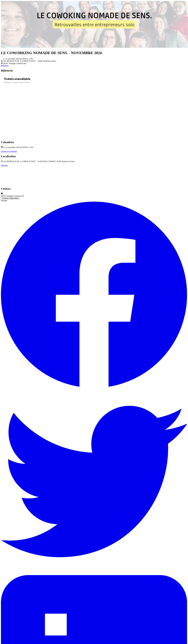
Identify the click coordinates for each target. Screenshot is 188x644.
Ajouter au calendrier (9, 151)
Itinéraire (4, 165)
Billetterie (5, 66)
